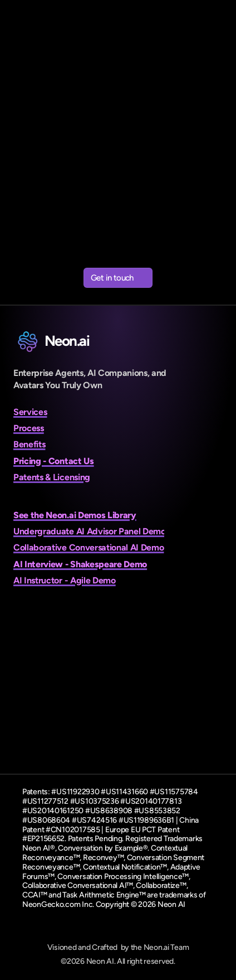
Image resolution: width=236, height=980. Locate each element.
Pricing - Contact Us (54, 461)
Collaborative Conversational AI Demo (88, 547)
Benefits (29, 444)
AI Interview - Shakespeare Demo (80, 564)
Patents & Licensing (52, 477)
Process (29, 428)
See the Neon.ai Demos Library (75, 515)
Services (30, 412)
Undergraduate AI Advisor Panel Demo (90, 531)
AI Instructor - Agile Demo (65, 580)
